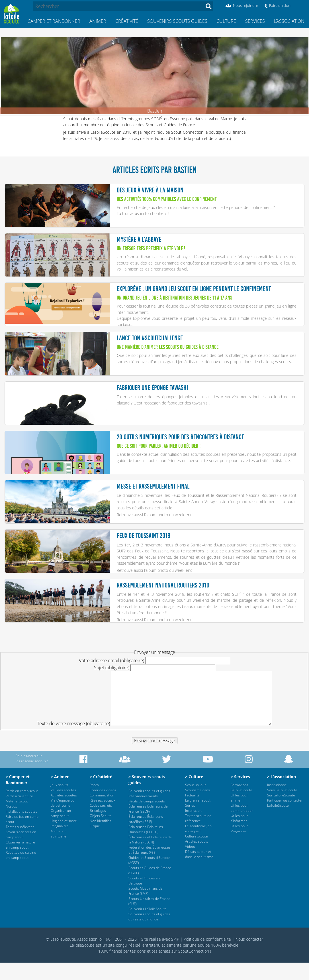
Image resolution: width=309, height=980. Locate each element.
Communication (102, 813)
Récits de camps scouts (147, 819)
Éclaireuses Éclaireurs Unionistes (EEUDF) (146, 847)
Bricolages (98, 828)
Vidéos (190, 864)
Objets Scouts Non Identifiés (101, 836)
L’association (289, 21)
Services (255, 21)
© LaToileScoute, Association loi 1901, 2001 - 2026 (91, 956)
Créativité (127, 21)
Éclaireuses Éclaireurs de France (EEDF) (148, 826)
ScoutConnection (194, 968)
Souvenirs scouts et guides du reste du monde (149, 934)
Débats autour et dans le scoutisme (199, 872)
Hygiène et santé (64, 838)
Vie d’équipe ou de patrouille (63, 820)
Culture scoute (197, 854)
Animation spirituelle (59, 851)
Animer (98, 21)
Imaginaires (60, 843)
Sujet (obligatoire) (112, 685)
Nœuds (11, 824)
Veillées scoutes (63, 807)
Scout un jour (196, 802)
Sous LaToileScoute (282, 807)
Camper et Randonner (54, 21)
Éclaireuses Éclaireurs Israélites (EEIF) (146, 836)
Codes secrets (101, 823)
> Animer (60, 794)
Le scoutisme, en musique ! (198, 846)
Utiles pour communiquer (242, 825)
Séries (190, 823)
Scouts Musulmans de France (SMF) (146, 908)
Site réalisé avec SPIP (160, 956)
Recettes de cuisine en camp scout (21, 872)
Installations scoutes (22, 829)
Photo (94, 802)
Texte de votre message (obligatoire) (73, 741)
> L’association (282, 794)
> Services (240, 794)
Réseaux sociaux (103, 818)
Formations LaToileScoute (242, 805)
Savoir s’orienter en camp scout (21, 852)
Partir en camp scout (22, 808)
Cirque (95, 843)
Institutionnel (277, 802)
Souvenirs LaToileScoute (148, 926)
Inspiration (193, 828)
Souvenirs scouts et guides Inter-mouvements (149, 811)
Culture (226, 21)
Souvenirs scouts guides (177, 21)
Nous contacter (249, 956)
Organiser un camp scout (61, 830)
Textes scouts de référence (198, 836)
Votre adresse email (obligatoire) (111, 678)
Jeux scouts (60, 802)
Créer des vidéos (103, 807)
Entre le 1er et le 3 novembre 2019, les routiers (162, 610)
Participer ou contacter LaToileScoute (285, 820)
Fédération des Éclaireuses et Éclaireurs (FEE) (150, 867)
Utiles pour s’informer (239, 836)
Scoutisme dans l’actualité (198, 810)
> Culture (194, 794)
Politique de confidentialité (207, 956)
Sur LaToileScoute (281, 813)
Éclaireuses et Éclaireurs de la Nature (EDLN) (150, 857)
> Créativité (101, 794)
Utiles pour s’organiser (239, 846)
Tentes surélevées (20, 844)
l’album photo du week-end (168, 526)
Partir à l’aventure (19, 813)
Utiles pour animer (239, 815)
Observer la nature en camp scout (20, 862)
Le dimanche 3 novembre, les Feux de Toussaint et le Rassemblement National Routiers (197, 507)
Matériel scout (17, 819)
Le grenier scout (198, 818)
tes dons (138, 968)
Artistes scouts (197, 859)
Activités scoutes (64, 813)
